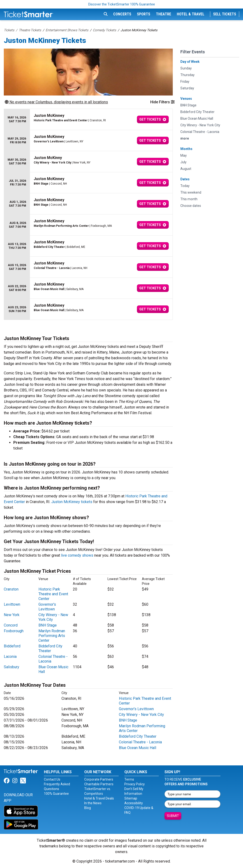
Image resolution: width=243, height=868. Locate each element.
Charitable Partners (99, 784)
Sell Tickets (225, 14)
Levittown (12, 604)
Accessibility (134, 803)
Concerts (122, 14)
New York (12, 615)
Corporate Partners (99, 779)
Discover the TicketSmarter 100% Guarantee (122, 4)
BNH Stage (48, 625)
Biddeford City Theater (50, 648)
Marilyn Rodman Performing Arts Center (52, 636)
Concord (11, 625)
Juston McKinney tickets (72, 502)
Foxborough (14, 631)
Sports (144, 14)
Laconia (10, 657)
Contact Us (52, 779)
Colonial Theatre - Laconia (140, 742)
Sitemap (131, 798)
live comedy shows (77, 555)
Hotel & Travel (191, 14)
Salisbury (12, 667)
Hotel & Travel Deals (99, 798)
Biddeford (12, 646)
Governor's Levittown (47, 607)
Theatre (164, 14)
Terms (129, 779)
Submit (173, 816)
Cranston (11, 589)
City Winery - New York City (141, 715)
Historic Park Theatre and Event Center (53, 594)
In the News (93, 803)
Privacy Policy (135, 784)
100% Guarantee (56, 794)
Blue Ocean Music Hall (138, 748)
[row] (88, 120)
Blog (88, 808)
